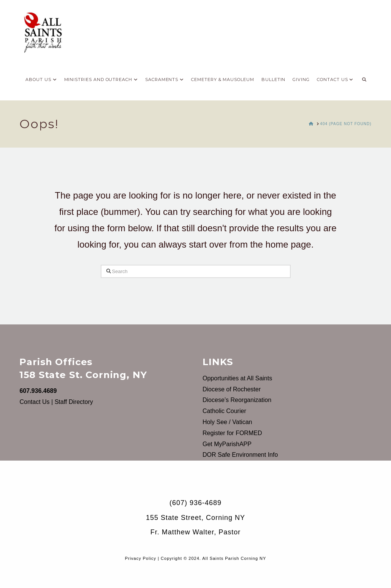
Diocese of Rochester (232, 389)
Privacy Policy (141, 558)
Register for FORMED (232, 433)
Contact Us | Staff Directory (56, 402)
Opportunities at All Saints (237, 378)
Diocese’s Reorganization (237, 400)
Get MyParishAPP (227, 444)
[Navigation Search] (364, 78)
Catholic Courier (224, 411)
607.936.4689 (38, 391)
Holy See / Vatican (227, 422)
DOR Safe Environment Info (240, 455)
